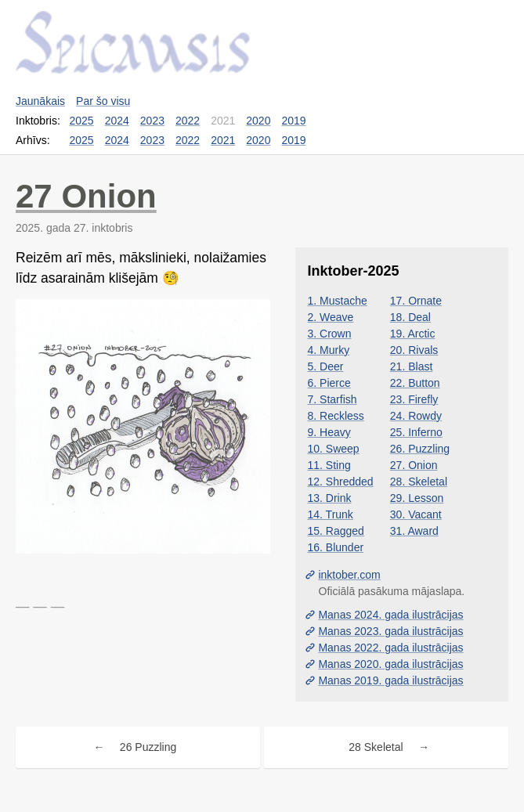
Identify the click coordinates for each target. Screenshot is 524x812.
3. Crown (330, 334)
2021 (223, 140)
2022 (188, 121)
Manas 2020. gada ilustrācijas (390, 664)
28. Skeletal (419, 482)
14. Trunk (331, 514)
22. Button (415, 383)
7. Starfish (332, 399)
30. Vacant (416, 514)
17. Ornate (416, 301)
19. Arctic (413, 334)
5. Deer (326, 366)
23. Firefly (414, 399)
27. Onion (414, 465)
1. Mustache (338, 301)
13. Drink (330, 498)
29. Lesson (417, 498)
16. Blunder (336, 547)
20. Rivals (414, 350)
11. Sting (329, 465)
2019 (293, 121)
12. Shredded (341, 482)
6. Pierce (329, 383)
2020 (258, 121)
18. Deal (410, 317)
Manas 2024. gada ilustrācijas (390, 615)
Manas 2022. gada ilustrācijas (390, 648)
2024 (117, 121)
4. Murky (329, 350)
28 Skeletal (376, 747)
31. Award (414, 531)
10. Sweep (334, 449)
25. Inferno (416, 432)
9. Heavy (329, 432)
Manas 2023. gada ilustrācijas (390, 631)
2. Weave (331, 317)
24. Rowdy (416, 416)
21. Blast (411, 366)
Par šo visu (103, 101)
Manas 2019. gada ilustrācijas (390, 680)
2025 (82, 121)
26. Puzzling (420, 449)
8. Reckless (336, 416)
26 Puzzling (148, 747)
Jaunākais (40, 101)
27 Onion (86, 196)
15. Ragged (336, 531)
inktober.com (349, 575)
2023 (152, 121)
